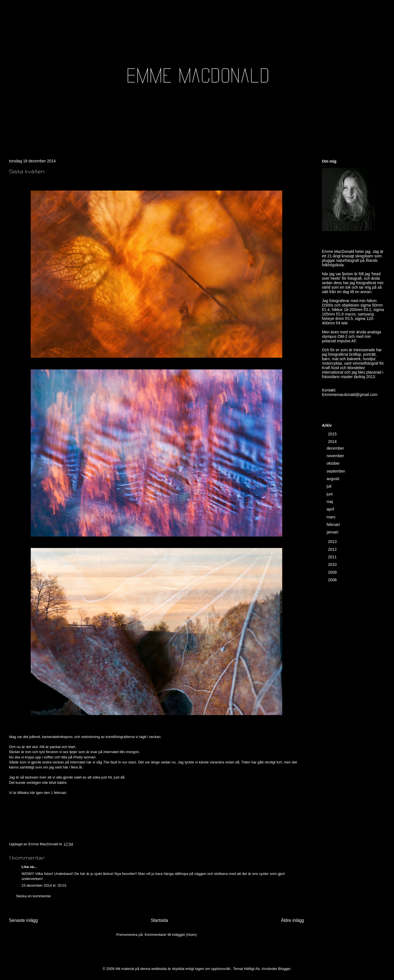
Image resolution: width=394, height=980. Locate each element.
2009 (333, 572)
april (331, 509)
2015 (333, 434)
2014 (333, 442)
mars (332, 517)
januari (333, 532)
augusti (334, 479)
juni (330, 494)
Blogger (284, 969)
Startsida (160, 920)
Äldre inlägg (293, 920)
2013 (333, 542)
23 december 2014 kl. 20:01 (44, 885)
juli (330, 486)
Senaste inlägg (23, 920)
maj (330, 502)
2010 (333, 564)
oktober (334, 463)
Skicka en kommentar (33, 896)
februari (334, 525)
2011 (333, 557)
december (336, 448)
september (336, 471)
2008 (333, 580)
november (336, 456)
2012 (333, 549)
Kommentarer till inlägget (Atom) (170, 935)
